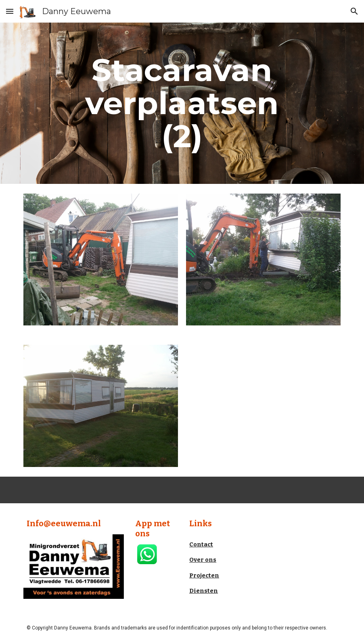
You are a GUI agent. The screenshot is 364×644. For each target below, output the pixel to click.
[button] (10, 11)
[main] (182, 103)
